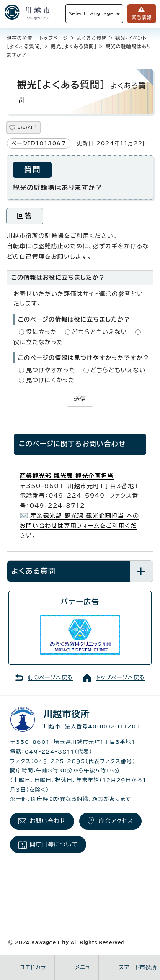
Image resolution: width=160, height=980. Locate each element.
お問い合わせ (48, 821)
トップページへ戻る (120, 678)
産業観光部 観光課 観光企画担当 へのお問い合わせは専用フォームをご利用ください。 (80, 526)
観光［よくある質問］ (74, 46)
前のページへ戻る (50, 678)
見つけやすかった (51, 370)
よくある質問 (92, 38)
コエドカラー (36, 967)
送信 (80, 399)
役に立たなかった (38, 342)
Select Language (91, 14)
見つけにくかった (50, 380)
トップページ (54, 38)
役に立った (41, 332)
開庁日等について (54, 844)
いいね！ (28, 127)
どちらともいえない (100, 332)
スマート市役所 (138, 967)
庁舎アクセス (116, 821)
